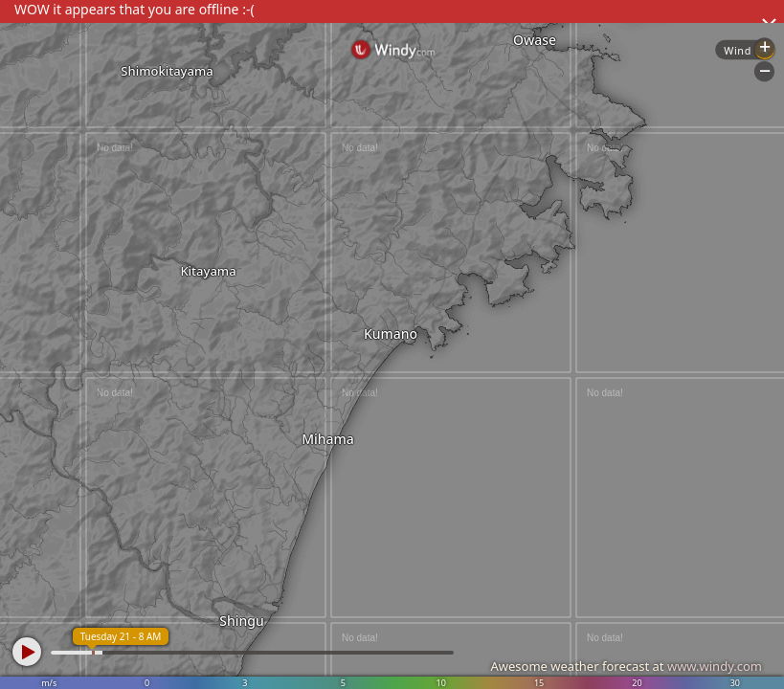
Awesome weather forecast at (626, 666)
